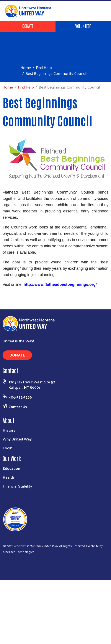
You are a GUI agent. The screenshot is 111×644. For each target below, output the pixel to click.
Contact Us (18, 407)
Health (8, 477)
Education (11, 468)
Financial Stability (17, 486)
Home (26, 67)
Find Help (44, 67)
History (9, 430)
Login (7, 448)
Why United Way (17, 439)
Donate (28, 26)
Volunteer (83, 26)
